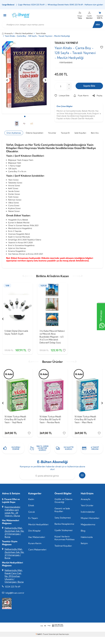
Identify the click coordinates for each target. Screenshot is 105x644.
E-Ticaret (45, 636)
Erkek (31, 507)
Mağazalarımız (88, 526)
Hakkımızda (87, 539)
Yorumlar (52, 133)
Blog (83, 533)
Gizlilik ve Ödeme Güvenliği (64, 503)
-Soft (39, 636)
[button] (25, 116)
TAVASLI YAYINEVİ (66, 43)
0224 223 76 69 (13, 588)
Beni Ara (95, 133)
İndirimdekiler (88, 514)
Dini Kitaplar (35, 533)
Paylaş (97, 96)
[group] (26, 77)
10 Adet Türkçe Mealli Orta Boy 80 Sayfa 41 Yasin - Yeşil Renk (15, 420)
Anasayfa (7, 33)
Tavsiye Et (65, 133)
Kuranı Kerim (35, 545)
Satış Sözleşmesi (63, 520)
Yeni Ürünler (87, 507)
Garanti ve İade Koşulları (62, 512)
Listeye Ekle (62, 96)
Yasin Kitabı (41, 33)
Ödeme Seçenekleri (34, 133)
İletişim (84, 545)
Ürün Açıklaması (14, 133)
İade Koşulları (80, 133)
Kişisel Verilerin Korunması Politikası (65, 540)
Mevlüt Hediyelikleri (24, 33)
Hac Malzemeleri (37, 539)
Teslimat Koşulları (63, 548)
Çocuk (32, 514)
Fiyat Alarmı (81, 96)
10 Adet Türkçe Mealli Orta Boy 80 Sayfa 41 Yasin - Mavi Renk (85, 420)
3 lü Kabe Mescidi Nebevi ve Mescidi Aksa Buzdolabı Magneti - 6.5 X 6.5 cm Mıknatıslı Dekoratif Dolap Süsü (52, 337)
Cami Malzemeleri (37, 551)
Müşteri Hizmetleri (90, 520)
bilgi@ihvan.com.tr (15, 595)
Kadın (31, 501)
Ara (96, 25)
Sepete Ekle (89, 86)
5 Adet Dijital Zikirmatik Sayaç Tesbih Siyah (16, 332)
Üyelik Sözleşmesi (64, 532)
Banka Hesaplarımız (64, 526)
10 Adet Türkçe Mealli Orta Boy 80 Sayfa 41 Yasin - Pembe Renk (50, 420)
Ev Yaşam (33, 520)
